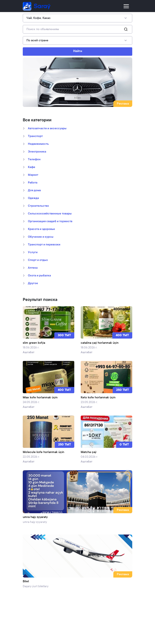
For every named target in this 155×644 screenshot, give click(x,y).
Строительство (38, 206)
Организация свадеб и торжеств (50, 222)
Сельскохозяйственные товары (50, 214)
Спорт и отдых (38, 260)
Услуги (33, 253)
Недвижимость (38, 144)
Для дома (34, 191)
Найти (78, 51)
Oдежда (33, 198)
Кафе (32, 167)
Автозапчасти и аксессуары (47, 129)
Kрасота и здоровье (41, 229)
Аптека (33, 268)
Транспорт (35, 136)
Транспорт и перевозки (44, 245)
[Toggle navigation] (126, 6)
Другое (33, 283)
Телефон (34, 160)
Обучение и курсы (41, 237)
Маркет (33, 175)
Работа (33, 183)
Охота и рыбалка (39, 276)
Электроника (37, 152)
